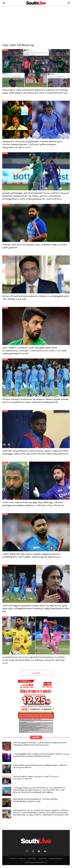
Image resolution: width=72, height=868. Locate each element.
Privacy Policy (42, 858)
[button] (69, 3)
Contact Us (22, 858)
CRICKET (5, 50)
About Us (13, 858)
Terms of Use (32, 858)
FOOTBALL (6, 205)
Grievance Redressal (55, 858)
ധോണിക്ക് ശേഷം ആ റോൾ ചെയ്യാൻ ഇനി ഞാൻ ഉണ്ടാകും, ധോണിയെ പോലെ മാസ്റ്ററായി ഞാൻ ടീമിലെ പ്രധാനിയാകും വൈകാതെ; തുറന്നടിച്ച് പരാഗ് (33, 660)
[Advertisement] (36, 23)
